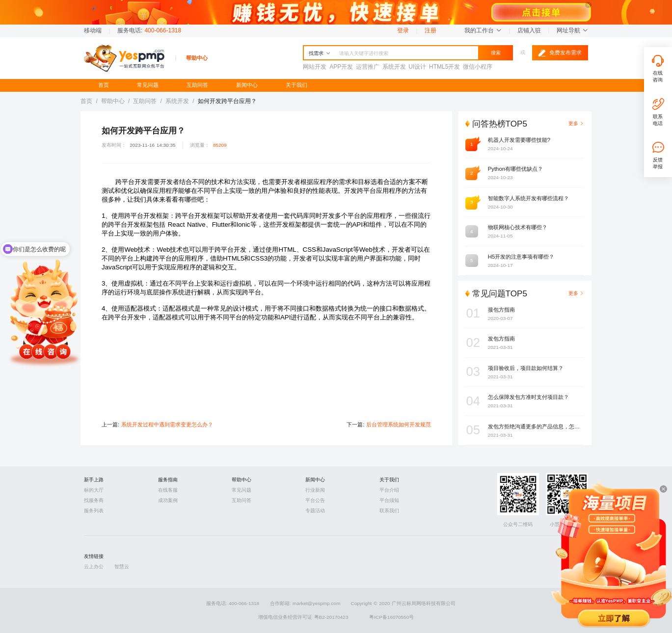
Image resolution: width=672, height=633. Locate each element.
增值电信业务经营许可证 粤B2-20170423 (303, 617)
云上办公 (94, 567)
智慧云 (122, 567)
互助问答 (197, 85)
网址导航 (572, 30)
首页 (104, 85)
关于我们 (296, 85)
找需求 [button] (320, 53)
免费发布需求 (560, 53)
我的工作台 (483, 30)
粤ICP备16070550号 (391, 617)
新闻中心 (247, 85)
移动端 (93, 30)
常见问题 (148, 85)
